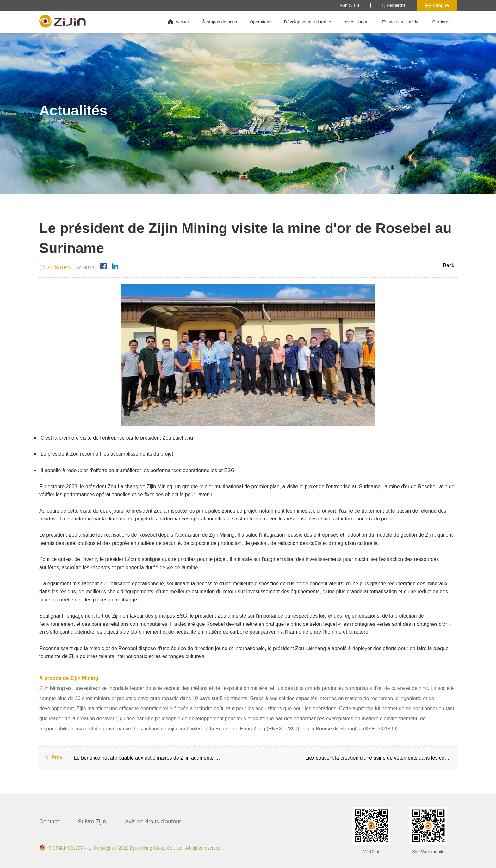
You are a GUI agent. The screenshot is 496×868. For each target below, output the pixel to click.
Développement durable (308, 22)
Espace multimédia (401, 22)
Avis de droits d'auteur (153, 822)
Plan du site (350, 5)
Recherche (394, 6)
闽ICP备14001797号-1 (69, 848)
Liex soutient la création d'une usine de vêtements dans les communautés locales (379, 758)
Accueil (179, 22)
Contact (49, 822)
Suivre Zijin (92, 822)
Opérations (260, 22)
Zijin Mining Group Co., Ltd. (157, 848)
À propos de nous (220, 22)
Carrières (441, 22)
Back (449, 265)
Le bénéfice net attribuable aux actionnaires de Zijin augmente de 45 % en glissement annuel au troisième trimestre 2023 (148, 758)
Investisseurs (356, 22)
